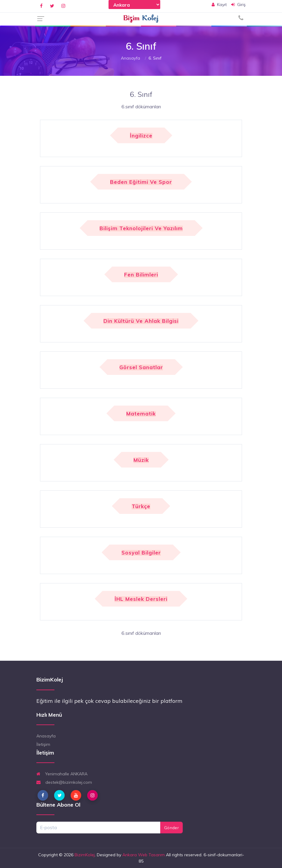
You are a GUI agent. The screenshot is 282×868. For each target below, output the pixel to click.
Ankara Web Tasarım (144, 855)
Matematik (141, 414)
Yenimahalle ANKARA (62, 774)
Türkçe (141, 507)
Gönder (172, 828)
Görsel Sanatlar (141, 368)
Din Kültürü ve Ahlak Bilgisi (141, 321)
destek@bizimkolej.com (64, 782)
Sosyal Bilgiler (141, 553)
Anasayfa (130, 58)
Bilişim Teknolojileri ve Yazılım (141, 229)
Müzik (141, 460)
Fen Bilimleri (141, 275)
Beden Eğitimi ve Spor (141, 182)
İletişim (43, 744)
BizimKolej (85, 855)
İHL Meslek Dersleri (141, 599)
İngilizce (141, 136)
